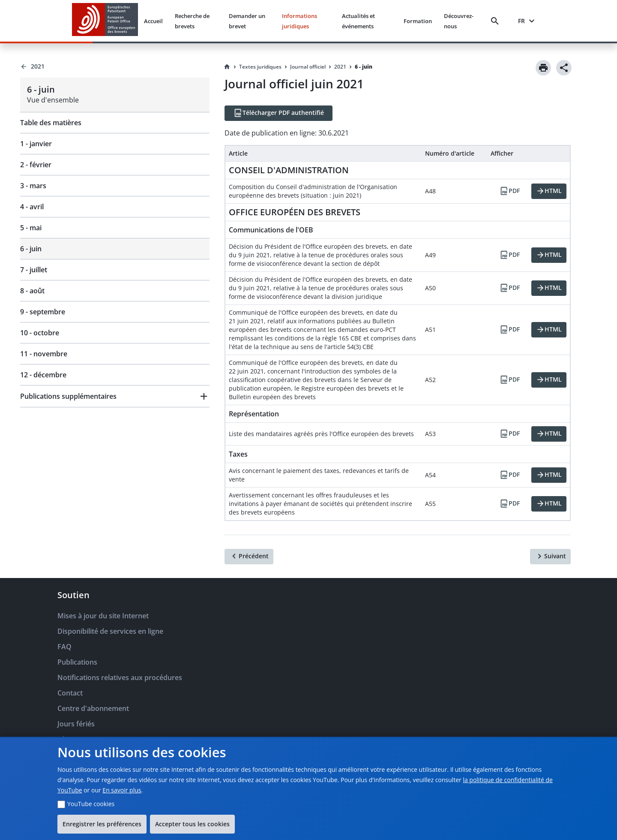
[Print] (543, 68)
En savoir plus (122, 790)
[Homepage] (227, 67)
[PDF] (509, 191)
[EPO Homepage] (105, 21)
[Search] (497, 21)
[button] (115, 396)
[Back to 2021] (115, 66)
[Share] (564, 68)
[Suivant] (550, 557)
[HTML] (549, 191)
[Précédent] (249, 557)
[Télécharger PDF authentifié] (279, 113)
